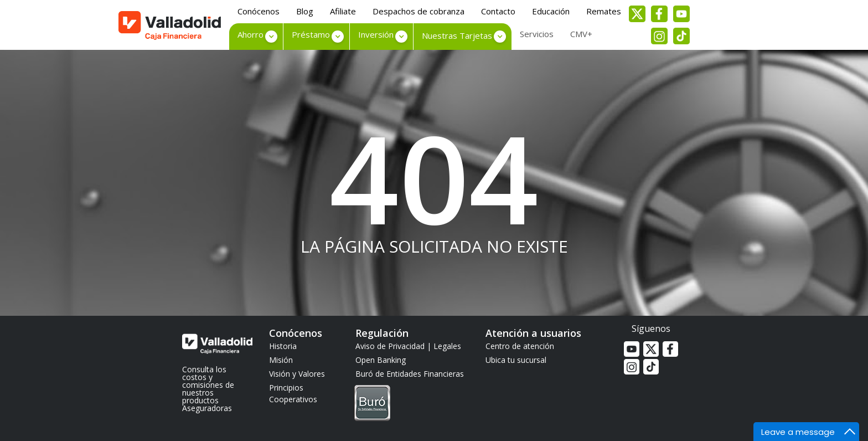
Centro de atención (520, 346)
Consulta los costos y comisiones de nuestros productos (208, 385)
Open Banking (381, 360)
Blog (305, 11)
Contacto (498, 11)
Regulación (382, 333)
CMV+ (581, 34)
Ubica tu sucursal (516, 360)
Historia (283, 346)
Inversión (376, 34)
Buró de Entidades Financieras (410, 396)
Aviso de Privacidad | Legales (408, 346)
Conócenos (259, 11)
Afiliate (343, 11)
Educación (551, 11)
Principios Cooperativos (293, 393)
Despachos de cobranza (418, 11)
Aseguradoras (207, 408)
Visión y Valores (297, 374)
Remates (604, 11)
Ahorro (250, 34)
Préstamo (311, 34)
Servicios (537, 34)
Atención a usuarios (533, 333)
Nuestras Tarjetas (457, 35)
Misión (281, 360)
